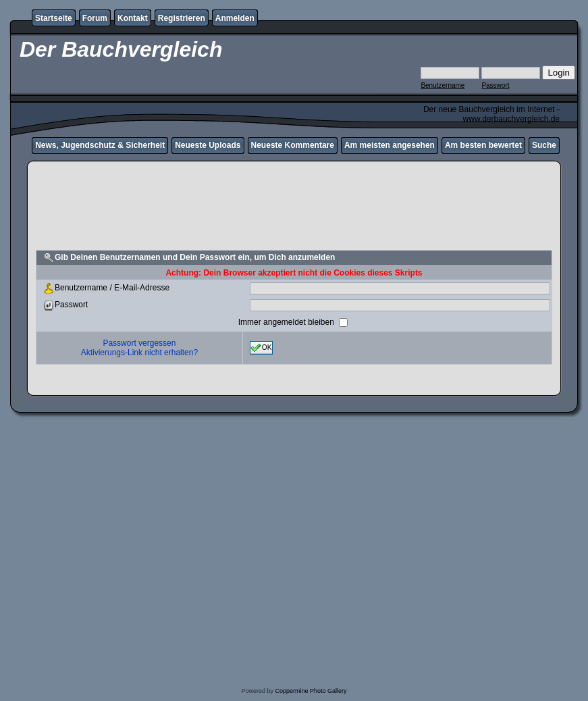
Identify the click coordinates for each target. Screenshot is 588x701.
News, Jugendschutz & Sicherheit (100, 145)
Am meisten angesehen (390, 145)
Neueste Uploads (208, 145)
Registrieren (182, 18)
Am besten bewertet (483, 145)
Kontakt (133, 18)
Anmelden (235, 18)
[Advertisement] (294, 218)
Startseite (54, 18)
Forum (95, 18)
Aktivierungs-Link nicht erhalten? (139, 353)
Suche (544, 145)
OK (261, 348)
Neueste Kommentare (293, 145)
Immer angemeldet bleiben (287, 322)
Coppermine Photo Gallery (311, 691)
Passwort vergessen (139, 343)
